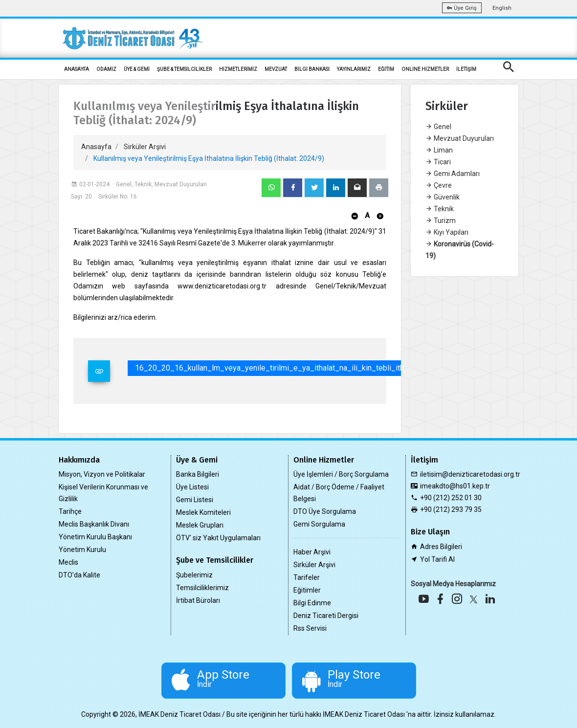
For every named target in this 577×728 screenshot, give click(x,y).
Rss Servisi (310, 628)
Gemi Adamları (453, 174)
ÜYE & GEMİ (137, 69)
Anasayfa (96, 147)
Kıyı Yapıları (447, 232)
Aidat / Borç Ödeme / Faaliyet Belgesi (339, 493)
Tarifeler (307, 577)
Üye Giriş (462, 8)
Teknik (440, 209)
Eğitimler (307, 590)
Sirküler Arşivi (145, 147)
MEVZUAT (276, 69)
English (502, 8)
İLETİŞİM (466, 69)
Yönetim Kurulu (82, 550)
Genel (438, 127)
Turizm (441, 221)
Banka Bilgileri (198, 474)
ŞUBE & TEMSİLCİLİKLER (184, 69)
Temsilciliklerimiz (202, 588)
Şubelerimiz (194, 575)
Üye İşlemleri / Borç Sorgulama (341, 474)
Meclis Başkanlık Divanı (94, 524)
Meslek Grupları (200, 525)
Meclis (68, 562)
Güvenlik (443, 197)
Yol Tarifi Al (437, 559)
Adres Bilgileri (441, 547)
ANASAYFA (77, 69)
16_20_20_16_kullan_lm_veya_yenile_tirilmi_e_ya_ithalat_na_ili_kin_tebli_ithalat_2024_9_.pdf (300, 368)
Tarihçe (70, 511)
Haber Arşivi (312, 552)
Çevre (439, 185)
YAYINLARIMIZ (354, 69)
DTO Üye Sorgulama (325, 511)
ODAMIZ (106, 69)
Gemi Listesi (195, 500)
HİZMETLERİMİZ (238, 69)
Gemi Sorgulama (319, 524)
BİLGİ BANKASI (312, 69)
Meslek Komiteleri (203, 512)
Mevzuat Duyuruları (460, 138)
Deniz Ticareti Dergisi (326, 616)
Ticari (438, 162)
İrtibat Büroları (198, 600)
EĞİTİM (386, 69)
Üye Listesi (192, 487)
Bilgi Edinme (312, 603)
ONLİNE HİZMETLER (425, 69)
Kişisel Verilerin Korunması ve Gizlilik (103, 493)
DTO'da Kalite (79, 575)
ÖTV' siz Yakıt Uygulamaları (218, 538)
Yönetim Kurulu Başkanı (95, 537)
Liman (439, 150)
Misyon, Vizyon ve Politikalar (102, 474)
